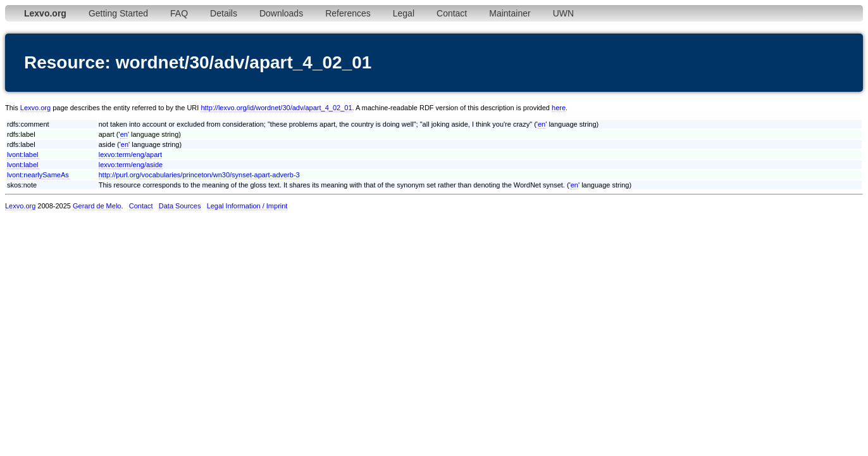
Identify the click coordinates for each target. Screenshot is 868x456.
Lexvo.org (35, 108)
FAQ (179, 13)
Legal (404, 13)
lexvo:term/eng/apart (130, 155)
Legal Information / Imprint (247, 206)
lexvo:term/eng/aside (131, 165)
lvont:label (23, 155)
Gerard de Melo (97, 206)
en (542, 124)
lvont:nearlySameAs (38, 175)
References (348, 13)
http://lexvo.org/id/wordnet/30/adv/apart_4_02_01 (276, 108)
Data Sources (180, 206)
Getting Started (118, 13)
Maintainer (510, 13)
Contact (452, 13)
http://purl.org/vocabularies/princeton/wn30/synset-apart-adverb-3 (199, 175)
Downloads (281, 13)
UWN (563, 13)
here (559, 108)
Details (224, 13)
